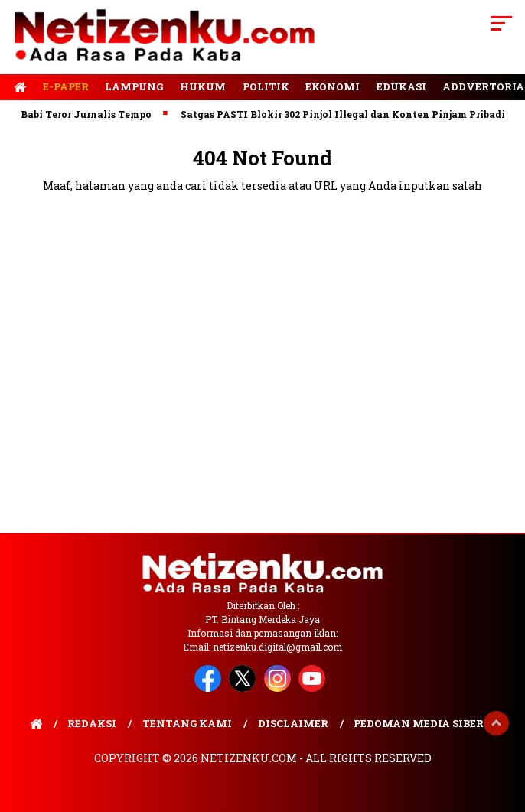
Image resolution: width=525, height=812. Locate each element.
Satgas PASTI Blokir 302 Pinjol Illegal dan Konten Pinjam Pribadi (347, 114)
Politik (266, 86)
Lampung (134, 86)
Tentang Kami (187, 723)
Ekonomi (333, 86)
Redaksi (92, 723)
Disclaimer (293, 723)
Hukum (203, 86)
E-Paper (66, 86)
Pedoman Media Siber (419, 723)
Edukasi (401, 86)
